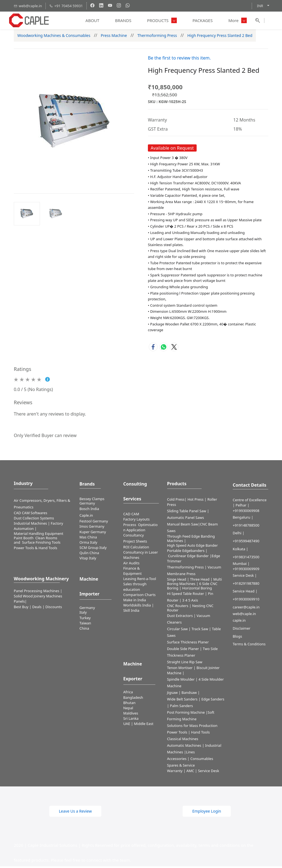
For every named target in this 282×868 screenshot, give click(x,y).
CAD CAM (131, 516)
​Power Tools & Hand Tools (36, 550)
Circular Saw (177, 631)
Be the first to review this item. (179, 60)
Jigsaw (173, 694)
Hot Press (196, 501)
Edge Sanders (213, 701)
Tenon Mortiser (180, 670)
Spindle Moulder (181, 681)
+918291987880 (246, 585)
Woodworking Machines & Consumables (54, 37)
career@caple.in (246, 609)
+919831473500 (246, 559)
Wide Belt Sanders (182, 701)
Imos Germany (92, 528)
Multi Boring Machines (195, 583)
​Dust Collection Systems (34, 520)
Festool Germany (94, 523)
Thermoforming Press (157, 37)
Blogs (237, 638)
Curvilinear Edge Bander (188, 558)
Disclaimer (242, 630)
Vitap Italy (88, 560)
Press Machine (114, 37)
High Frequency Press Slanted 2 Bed (220, 37)
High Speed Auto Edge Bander (192, 547)
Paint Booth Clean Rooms (36, 540)
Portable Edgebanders (186, 552)
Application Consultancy (134, 534)
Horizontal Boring (197, 590)
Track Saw (200, 631)
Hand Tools (200, 734)
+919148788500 (246, 527)
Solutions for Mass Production (192, 727)
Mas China (88, 539)
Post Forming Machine (186, 714)
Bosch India (89, 511)
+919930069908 (246, 512)
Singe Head (177, 581)
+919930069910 (246, 601)
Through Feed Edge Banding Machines (191, 540)
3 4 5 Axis (190, 602)
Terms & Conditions (249, 646)
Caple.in (86, 517)
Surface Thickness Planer (188, 644)
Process (131, 526)
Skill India (131, 612)
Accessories (177, 760)
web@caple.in (244, 616)
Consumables (202, 760)
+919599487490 (246, 543)
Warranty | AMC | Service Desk (193, 772)
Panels (19, 603)
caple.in (239, 622)
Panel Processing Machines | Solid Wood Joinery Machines (38, 595)
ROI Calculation (136, 549)
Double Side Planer (183, 651)
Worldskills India (137, 607)
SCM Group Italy (93, 549)
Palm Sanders (181, 707)
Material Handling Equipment (39, 535)
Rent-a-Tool (147, 581)
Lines (190, 754)
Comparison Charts (140, 596)
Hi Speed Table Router (186, 595)
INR (260, 6)
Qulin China (89, 555)
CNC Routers (178, 608)
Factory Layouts (137, 521)
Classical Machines (183, 740)
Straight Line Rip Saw (185, 664)
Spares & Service (181, 767)
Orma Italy (89, 544)
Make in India (135, 602)
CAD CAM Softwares (30, 514)
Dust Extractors (180, 618)
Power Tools (177, 734)
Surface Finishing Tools (41, 544)
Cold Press (176, 501)
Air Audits (131, 565)
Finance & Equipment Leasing (133, 575)
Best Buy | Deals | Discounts (38, 608)
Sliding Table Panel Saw (187, 513)
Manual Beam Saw (183, 526)
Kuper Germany (93, 533)
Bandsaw (189, 694)
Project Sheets (135, 543)
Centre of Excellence (250, 502)
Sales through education (135, 588)
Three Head (200, 581)
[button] (75, 813)
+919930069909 (246, 570)
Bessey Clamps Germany (92, 503)
